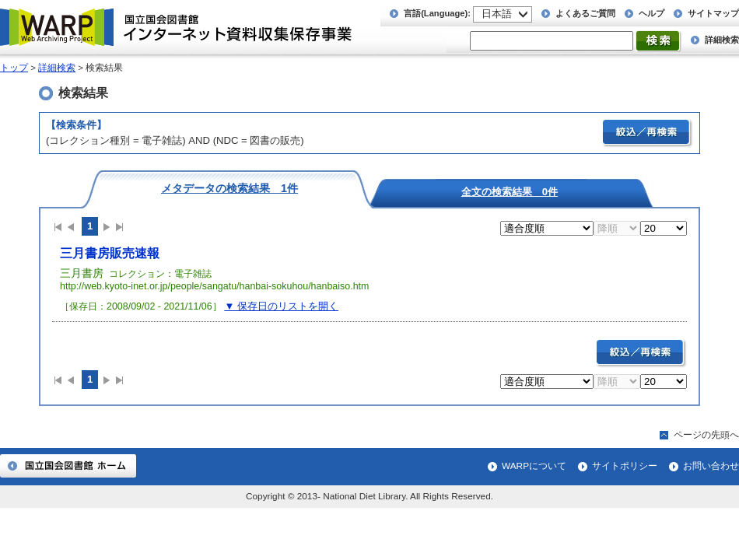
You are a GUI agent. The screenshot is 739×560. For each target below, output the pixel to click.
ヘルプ (651, 13)
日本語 (497, 14)
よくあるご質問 (585, 13)
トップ (14, 68)
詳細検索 (722, 40)
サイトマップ (713, 13)
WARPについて (534, 466)
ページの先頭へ (706, 435)
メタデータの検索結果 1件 (229, 188)
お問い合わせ (711, 466)
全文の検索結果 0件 (510, 191)
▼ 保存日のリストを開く (281, 306)
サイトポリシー (625, 466)
